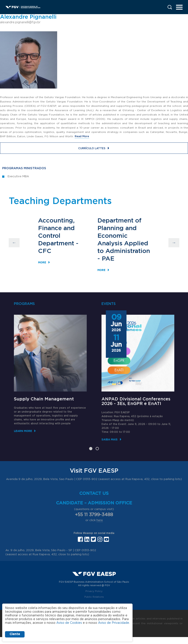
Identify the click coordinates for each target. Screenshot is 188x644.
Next (174, 243)
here (100, 520)
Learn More (23, 431)
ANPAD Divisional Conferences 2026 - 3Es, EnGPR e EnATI (136, 401)
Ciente (15, 634)
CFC (45, 251)
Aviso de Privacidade (114, 623)
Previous (14, 243)
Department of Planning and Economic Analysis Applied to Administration (124, 236)
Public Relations (94, 597)
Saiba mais (110, 439)
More (42, 262)
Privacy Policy (94, 591)
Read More (82, 136)
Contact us (94, 493)
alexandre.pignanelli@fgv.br (20, 22)
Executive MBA (18, 176)
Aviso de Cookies (69, 623)
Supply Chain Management (44, 399)
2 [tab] (97, 449)
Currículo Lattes (92, 148)
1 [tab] (91, 449)
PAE (108, 259)
